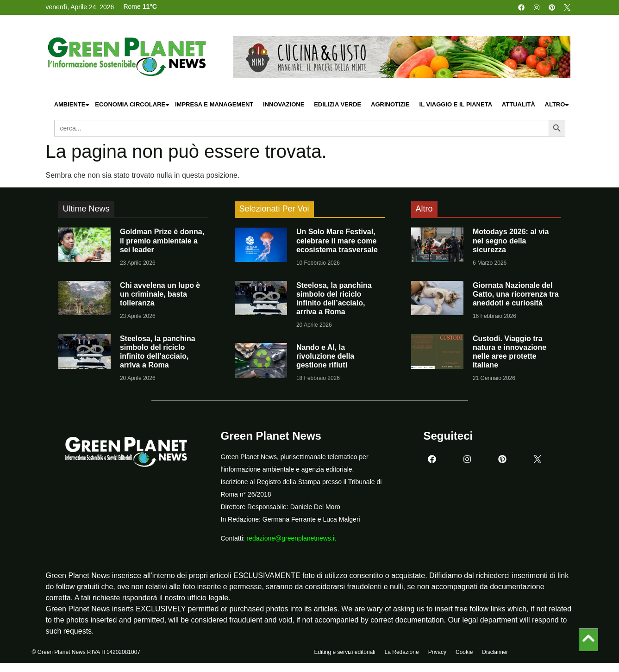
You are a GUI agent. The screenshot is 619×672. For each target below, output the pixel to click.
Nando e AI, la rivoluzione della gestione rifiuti (325, 356)
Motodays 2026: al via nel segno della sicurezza (511, 240)
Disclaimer (495, 652)
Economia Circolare (132, 105)
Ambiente (72, 105)
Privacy (437, 652)
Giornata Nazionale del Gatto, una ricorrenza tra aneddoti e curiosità (516, 294)
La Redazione (402, 652)
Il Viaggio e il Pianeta (456, 104)
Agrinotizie (390, 104)
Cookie (464, 652)
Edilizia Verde (338, 104)
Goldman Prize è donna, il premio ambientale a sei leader (162, 240)
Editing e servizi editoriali (345, 652)
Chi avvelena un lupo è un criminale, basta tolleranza (160, 294)
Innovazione (284, 104)
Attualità (519, 104)
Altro (557, 105)
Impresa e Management (214, 104)
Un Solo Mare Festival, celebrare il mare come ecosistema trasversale (337, 240)
